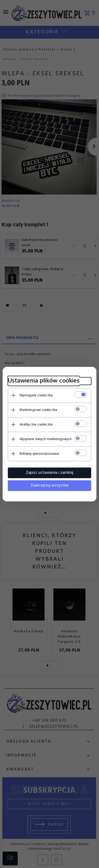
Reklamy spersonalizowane (39, 454)
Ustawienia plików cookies (44, 381)
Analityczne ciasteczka (36, 425)
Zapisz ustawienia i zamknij (49, 473)
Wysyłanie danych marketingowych (46, 439)
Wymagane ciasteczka (36, 395)
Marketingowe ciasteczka (38, 410)
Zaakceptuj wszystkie (50, 485)
